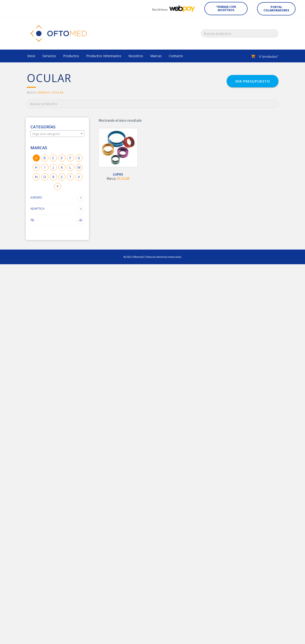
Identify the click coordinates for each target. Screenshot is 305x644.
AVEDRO (57, 198)
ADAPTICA (57, 209)
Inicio (31, 92)
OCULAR (123, 178)
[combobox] (57, 134)
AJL (57, 221)
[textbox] (57, 134)
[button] (226, 9)
